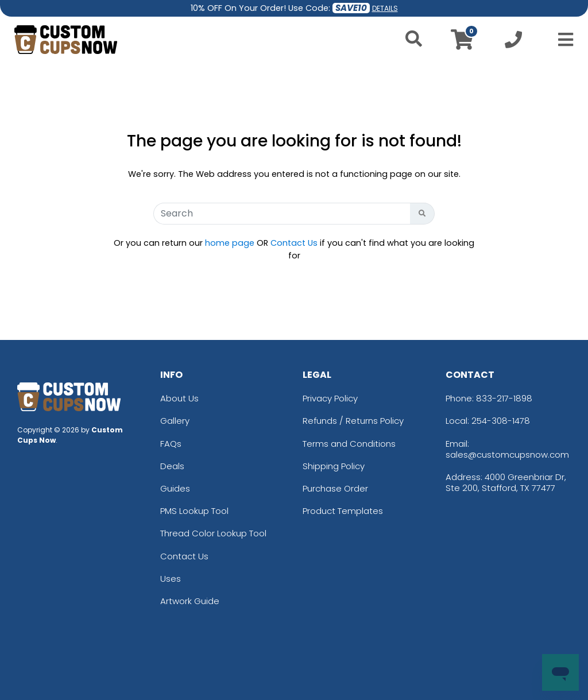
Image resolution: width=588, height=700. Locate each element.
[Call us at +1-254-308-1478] (513, 43)
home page (230, 243)
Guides (175, 488)
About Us (179, 398)
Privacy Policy (330, 398)
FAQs (171, 444)
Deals (172, 466)
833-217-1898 (504, 398)
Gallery (175, 421)
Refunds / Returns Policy (353, 421)
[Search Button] (422, 214)
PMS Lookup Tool (194, 511)
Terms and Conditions (349, 444)
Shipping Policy (334, 466)
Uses (171, 579)
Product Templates (343, 511)
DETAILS (385, 8)
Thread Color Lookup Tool (213, 533)
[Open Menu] (562, 40)
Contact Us (294, 243)
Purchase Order (335, 488)
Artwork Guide (190, 601)
